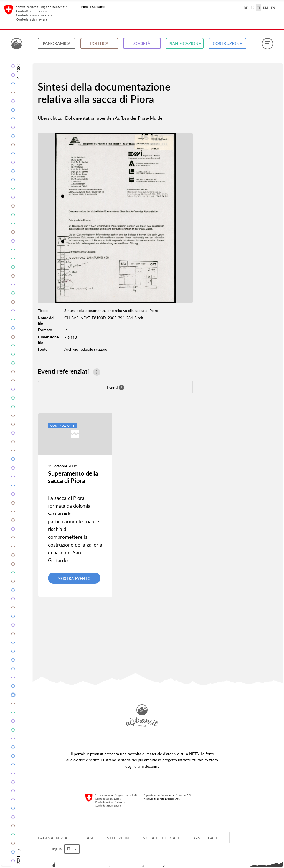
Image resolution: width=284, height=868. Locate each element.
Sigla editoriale (162, 838)
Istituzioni (118, 838)
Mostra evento (74, 578)
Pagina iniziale (55, 838)
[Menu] (267, 44)
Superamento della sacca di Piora (73, 477)
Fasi (89, 838)
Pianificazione (185, 43)
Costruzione (227, 43)
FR (253, 8)
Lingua (65, 849)
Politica (99, 43)
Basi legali (205, 838)
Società (142, 43)
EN (273, 8)
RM (266, 8)
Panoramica (57, 43)
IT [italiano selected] (259, 8)
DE (246, 8)
